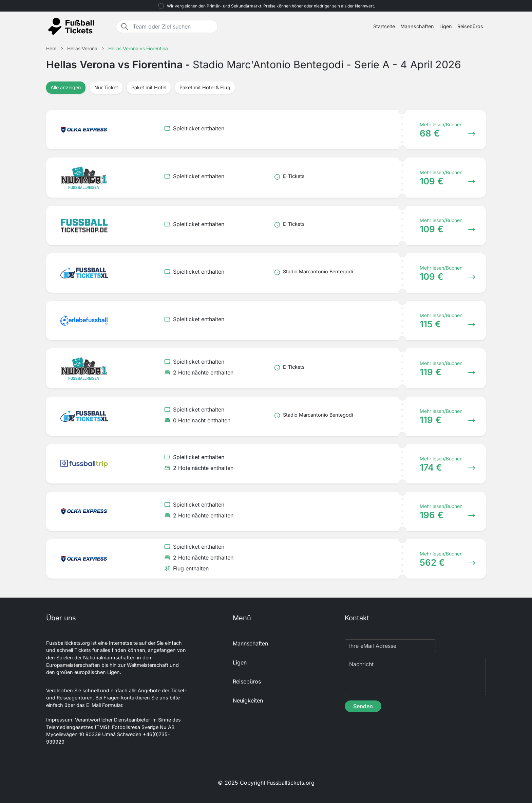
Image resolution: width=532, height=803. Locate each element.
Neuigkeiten (248, 700)
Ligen (446, 26)
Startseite (384, 26)
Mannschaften (417, 26)
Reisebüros (470, 26)
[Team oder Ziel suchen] (173, 26)
